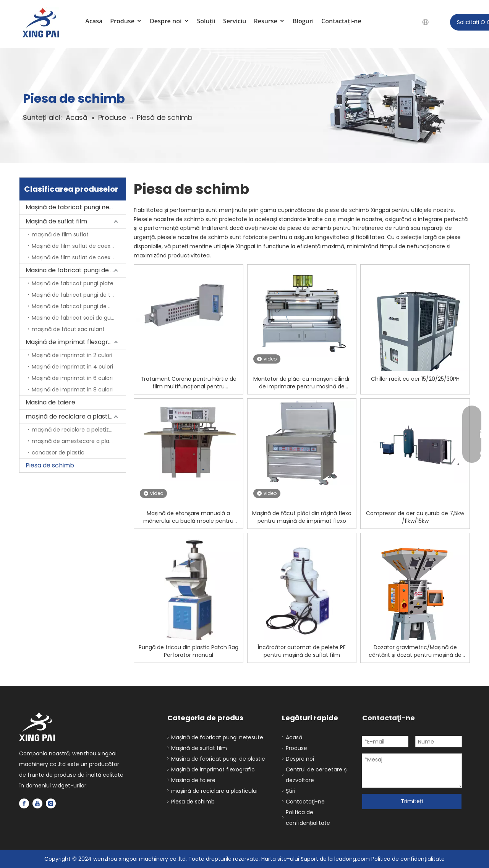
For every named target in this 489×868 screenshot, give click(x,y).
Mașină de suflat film (56, 221)
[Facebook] (24, 803)
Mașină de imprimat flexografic (72, 342)
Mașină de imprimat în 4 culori (72, 367)
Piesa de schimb (50, 465)
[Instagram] (51, 803)
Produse (126, 21)
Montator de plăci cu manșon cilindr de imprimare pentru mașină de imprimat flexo (302, 383)
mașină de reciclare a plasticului (74, 416)
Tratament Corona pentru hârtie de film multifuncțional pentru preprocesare (189, 383)
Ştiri (291, 791)
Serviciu (235, 21)
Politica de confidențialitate (408, 859)
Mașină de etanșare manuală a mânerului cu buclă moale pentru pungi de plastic (188, 517)
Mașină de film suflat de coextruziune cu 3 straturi (79, 257)
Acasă (94, 21)
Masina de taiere (50, 402)
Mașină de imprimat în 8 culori (72, 390)
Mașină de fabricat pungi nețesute (76, 207)
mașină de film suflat (60, 234)
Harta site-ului (281, 859)
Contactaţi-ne (341, 21)
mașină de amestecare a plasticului (79, 441)
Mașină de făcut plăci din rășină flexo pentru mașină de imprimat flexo (302, 517)
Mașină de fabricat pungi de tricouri (79, 295)
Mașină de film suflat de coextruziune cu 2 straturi (79, 246)
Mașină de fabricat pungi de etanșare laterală (79, 306)
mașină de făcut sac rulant (68, 329)
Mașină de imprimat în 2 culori (72, 355)
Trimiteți (412, 801)
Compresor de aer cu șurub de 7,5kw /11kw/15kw (415, 517)
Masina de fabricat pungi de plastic (76, 270)
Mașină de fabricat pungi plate (73, 283)
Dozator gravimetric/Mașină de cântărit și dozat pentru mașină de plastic (415, 651)
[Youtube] (37, 803)
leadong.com (352, 859)
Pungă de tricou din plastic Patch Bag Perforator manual (189, 651)
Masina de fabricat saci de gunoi (75, 318)
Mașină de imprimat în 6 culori (72, 378)
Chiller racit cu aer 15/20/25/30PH (415, 379)
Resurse (269, 21)
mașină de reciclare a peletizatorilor (79, 430)
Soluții (206, 21)
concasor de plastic (58, 453)
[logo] (37, 727)
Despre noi (170, 21)
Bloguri (303, 21)
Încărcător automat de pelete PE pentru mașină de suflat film (302, 651)
